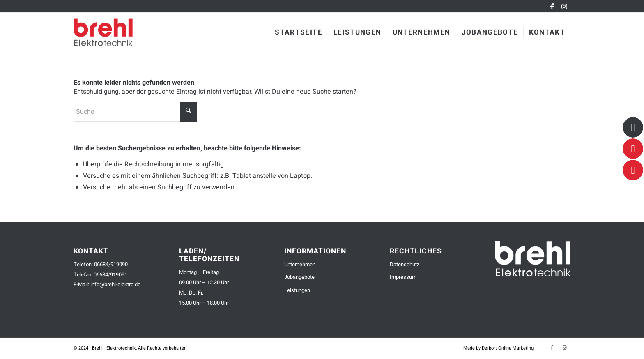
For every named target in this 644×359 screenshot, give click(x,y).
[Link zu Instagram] (564, 6)
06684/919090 (111, 264)
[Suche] (135, 112)
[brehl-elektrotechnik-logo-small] (115, 32)
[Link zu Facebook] (552, 6)
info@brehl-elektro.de (115, 284)
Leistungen (297, 290)
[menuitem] (299, 32)
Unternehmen (300, 264)
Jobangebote (299, 277)
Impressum (403, 277)
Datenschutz (405, 264)
